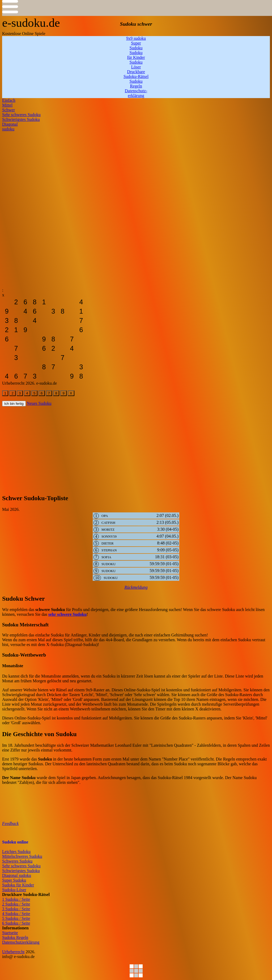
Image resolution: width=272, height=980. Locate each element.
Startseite (10, 933)
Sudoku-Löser (14, 890)
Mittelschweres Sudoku (22, 856)
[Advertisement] (136, 169)
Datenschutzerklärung (21, 942)
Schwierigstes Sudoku (21, 871)
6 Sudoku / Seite (16, 923)
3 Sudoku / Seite (16, 909)
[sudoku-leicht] (7, 302)
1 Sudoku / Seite (16, 899)
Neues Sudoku (39, 403)
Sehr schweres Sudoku (21, 866)
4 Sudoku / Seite (16, 914)
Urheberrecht (13, 952)
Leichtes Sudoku (16, 852)
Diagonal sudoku (17, 875)
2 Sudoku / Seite (16, 904)
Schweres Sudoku (17, 861)
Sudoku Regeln (15, 937)
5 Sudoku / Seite (16, 918)
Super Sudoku (14, 880)
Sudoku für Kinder (18, 885)
